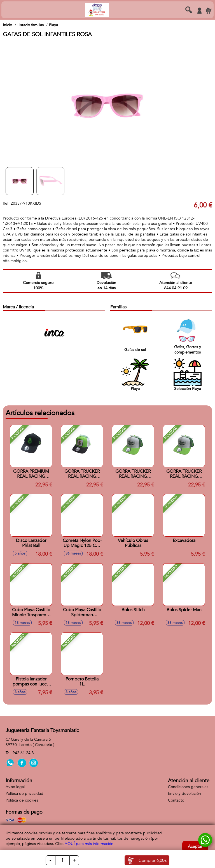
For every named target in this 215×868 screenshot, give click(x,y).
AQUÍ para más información (89, 844)
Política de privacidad (24, 794)
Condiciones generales (188, 787)
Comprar (153, 860)
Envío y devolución (184, 794)
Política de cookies (22, 800)
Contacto (176, 800)
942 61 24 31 (24, 753)
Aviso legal (15, 787)
